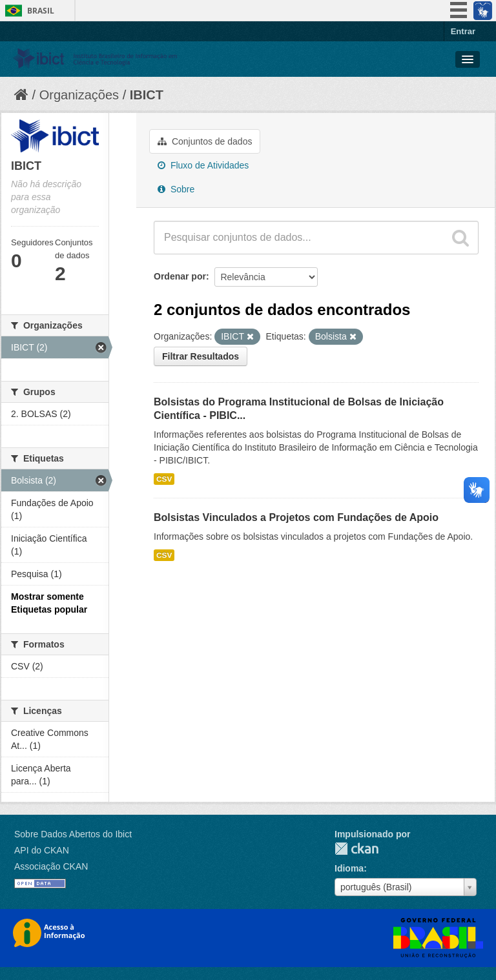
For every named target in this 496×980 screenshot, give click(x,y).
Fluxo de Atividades (203, 165)
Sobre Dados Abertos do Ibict (73, 834)
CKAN (356, 849)
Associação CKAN (51, 866)
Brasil (41, 11)
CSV (164, 479)
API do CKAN (42, 850)
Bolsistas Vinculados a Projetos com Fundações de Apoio (296, 517)
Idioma (349, 868)
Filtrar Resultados (201, 356)
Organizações (79, 95)
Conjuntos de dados (205, 141)
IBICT (147, 95)
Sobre (176, 189)
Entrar (463, 31)
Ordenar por (180, 276)
